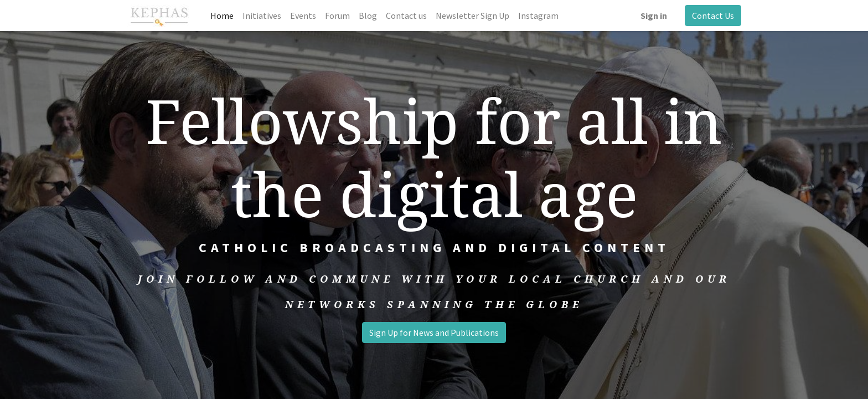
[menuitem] (222, 16)
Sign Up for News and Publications (434, 332)
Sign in (654, 16)
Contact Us (713, 16)
